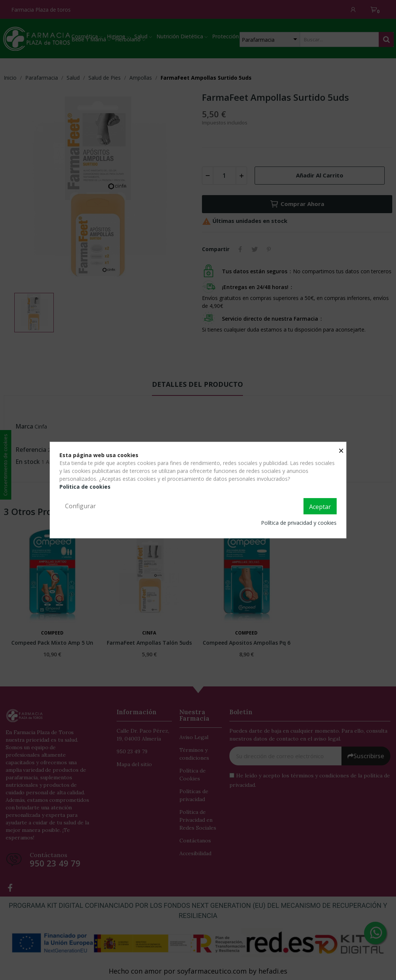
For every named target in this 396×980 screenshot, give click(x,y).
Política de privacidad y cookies (299, 523)
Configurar (80, 506)
